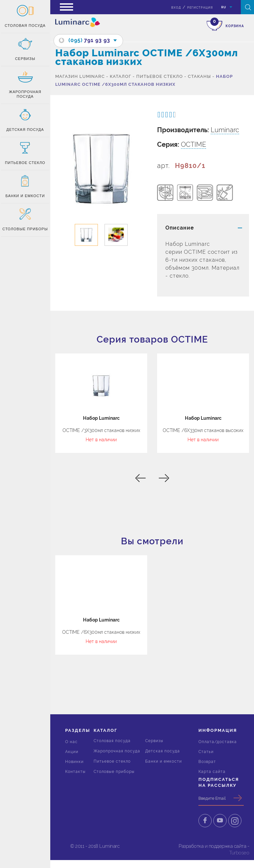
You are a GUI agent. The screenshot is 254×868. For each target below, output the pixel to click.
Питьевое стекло (112, 761)
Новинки (74, 762)
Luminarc (225, 130)
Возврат (207, 762)
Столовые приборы (114, 772)
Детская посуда (163, 751)
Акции (72, 752)
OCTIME (193, 144)
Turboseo (239, 853)
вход (176, 8)
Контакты (75, 772)
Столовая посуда (112, 741)
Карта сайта (212, 772)
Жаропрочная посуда (117, 751)
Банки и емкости (164, 761)
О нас (71, 742)
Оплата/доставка (218, 742)
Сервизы (154, 741)
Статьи (206, 752)
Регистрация (200, 8)
